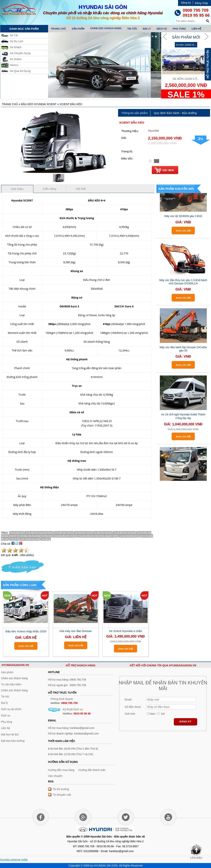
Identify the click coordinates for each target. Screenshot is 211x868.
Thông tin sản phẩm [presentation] (134, 113)
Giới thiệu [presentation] (17, 189)
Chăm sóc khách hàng (106, 28)
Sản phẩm (78, 29)
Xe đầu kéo (46, 536)
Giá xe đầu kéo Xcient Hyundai (25, 539)
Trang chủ (59, 29)
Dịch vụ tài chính (11, 709)
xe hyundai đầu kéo (128, 536)
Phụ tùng (179, 29)
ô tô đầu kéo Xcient (64, 533)
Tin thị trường (61, 789)
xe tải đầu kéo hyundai (124, 533)
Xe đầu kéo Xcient (83, 533)
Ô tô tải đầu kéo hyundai (28, 536)
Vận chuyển (55, 776)
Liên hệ (196, 29)
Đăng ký (186, 3)
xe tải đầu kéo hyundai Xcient (39, 533)
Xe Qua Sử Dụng (20, 71)
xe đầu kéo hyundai (103, 533)
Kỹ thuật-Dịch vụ (77, 711)
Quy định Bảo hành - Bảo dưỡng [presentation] (175, 113)
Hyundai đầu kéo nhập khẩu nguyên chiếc (97, 536)
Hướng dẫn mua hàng (61, 770)
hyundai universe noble (14, 860)
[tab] (135, 113)
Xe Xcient (16, 59)
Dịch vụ (162, 29)
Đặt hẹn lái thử (10, 734)
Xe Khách (16, 47)
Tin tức (132, 29)
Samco (14, 65)
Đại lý (147, 29)
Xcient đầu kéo (71, 104)
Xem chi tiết (26, 646)
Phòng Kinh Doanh (64, 701)
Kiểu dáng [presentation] (50, 189)
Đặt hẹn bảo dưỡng (13, 741)
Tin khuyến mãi (62, 795)
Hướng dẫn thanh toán (92, 770)
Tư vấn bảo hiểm (11, 684)
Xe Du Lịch (17, 41)
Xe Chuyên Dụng (20, 53)
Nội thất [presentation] (81, 189)
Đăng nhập (202, 3)
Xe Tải (14, 35)
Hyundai (45, 539)
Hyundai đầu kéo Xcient (65, 536)
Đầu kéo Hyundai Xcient (39, 104)
